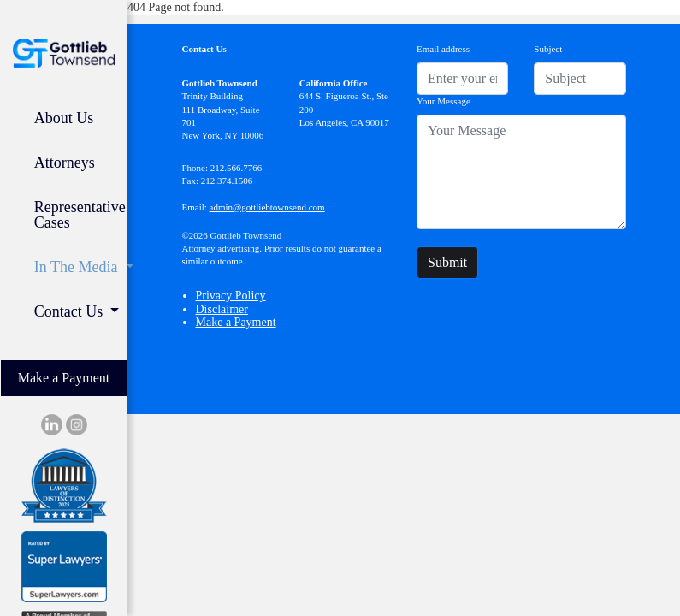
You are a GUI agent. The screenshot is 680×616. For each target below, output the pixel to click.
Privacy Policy (231, 296)
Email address (443, 49)
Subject (548, 49)
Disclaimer (222, 309)
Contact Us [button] (71, 311)
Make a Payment (64, 378)
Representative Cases (80, 215)
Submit (447, 262)
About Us (64, 118)
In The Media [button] (78, 267)
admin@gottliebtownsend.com (267, 207)
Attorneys (65, 163)
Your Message (443, 101)
